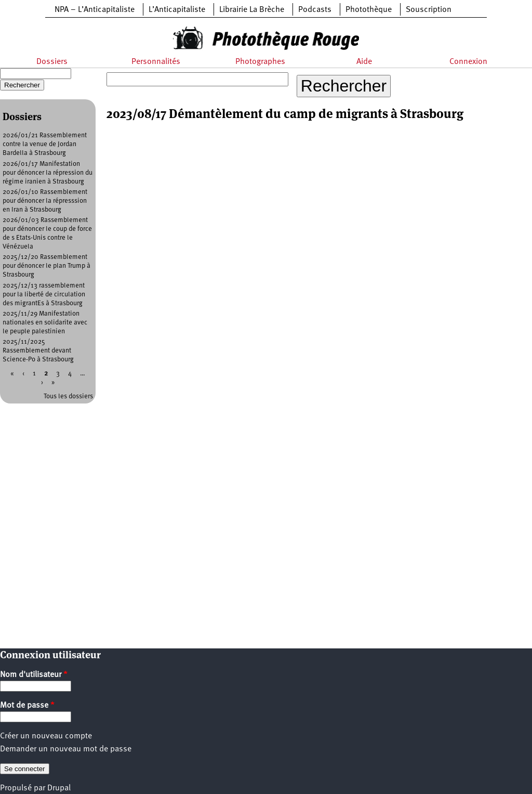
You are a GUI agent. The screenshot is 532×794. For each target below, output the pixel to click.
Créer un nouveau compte (46, 736)
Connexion (468, 62)
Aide (364, 62)
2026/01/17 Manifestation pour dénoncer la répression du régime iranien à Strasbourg (48, 173)
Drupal (59, 788)
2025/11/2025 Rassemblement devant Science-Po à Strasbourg (38, 351)
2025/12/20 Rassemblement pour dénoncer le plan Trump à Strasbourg (46, 266)
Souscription (429, 10)
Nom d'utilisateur (34, 675)
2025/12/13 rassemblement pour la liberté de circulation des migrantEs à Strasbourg (44, 295)
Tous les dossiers (68, 396)
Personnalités (156, 62)
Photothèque (369, 10)
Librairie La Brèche (252, 10)
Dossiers (52, 62)
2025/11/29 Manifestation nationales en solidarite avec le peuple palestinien (45, 323)
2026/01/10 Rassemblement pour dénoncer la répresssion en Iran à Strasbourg (45, 201)
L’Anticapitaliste (177, 10)
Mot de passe (27, 706)
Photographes (260, 62)
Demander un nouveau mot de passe (66, 749)
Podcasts (315, 10)
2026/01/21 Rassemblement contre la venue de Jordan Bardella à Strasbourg (45, 144)
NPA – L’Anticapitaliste (95, 10)
